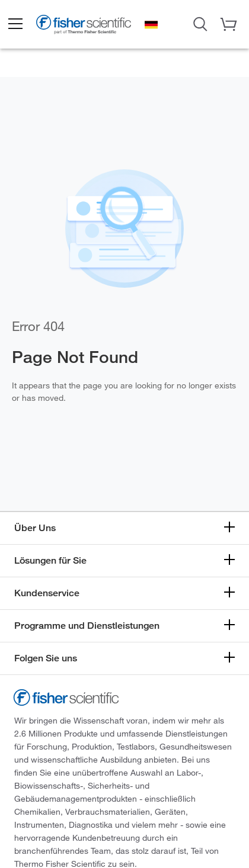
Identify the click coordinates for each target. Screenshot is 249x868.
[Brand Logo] (84, 26)
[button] (15, 24)
